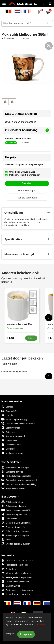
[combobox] (24, 23)
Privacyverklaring (11, 444)
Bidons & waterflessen (14, 506)
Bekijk (31, 338)
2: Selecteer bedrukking (27, 130)
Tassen (7, 539)
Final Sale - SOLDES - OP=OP (17, 560)
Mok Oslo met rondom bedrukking (19, 484)
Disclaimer (8, 449)
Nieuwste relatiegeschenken (16, 573)
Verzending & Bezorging (14, 419)
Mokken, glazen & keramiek (16, 523)
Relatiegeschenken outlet (15, 565)
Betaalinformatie (11, 428)
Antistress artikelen (12, 502)
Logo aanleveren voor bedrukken (18, 423)
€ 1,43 (10, 338)
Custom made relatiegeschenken (18, 590)
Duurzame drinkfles (12, 472)
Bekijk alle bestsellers (13, 488)
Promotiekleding (11, 518)
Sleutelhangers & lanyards (15, 535)
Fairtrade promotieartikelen (16, 594)
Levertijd (7, 415)
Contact (7, 407)
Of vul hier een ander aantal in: (21, 122)
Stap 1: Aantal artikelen (21, 114)
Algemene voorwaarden (14, 436)
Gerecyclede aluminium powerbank (19, 480)
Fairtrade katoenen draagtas (16, 476)
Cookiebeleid (9, 440)
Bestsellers (8, 569)
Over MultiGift (10, 411)
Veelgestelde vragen (13, 453)
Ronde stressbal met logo (15, 467)
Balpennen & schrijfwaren (15, 531)
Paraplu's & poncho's (13, 527)
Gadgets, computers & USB (16, 510)
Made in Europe (11, 586)
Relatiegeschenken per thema (17, 577)
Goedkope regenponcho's (15, 514)
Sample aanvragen (27, 198)
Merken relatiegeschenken (15, 581)
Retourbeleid (9, 432)
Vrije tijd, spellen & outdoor (16, 544)
